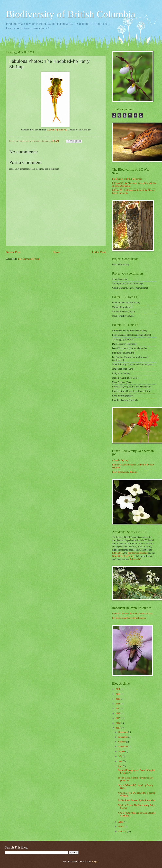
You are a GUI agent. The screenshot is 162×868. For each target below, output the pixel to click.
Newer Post (13, 252)
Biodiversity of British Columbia (71, 14)
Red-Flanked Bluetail (137, 553)
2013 (118, 728)
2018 (118, 704)
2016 (118, 713)
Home (56, 252)
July (120, 756)
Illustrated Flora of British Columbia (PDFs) (132, 614)
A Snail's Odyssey (120, 460)
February (123, 832)
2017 (118, 709)
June (121, 761)
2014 (118, 723)
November (123, 737)
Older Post (99, 252)
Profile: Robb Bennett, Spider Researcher (136, 800)
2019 (118, 699)
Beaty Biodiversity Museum (125, 472)
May (121, 766)
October (122, 742)
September (123, 747)
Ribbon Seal (118, 553)
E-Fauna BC (136, 559)
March (121, 827)
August (122, 752)
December (123, 732)
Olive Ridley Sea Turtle (123, 556)
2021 (118, 689)
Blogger (95, 862)
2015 (118, 718)
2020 (118, 694)
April (121, 822)
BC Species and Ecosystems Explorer (129, 618)
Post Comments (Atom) (29, 259)
